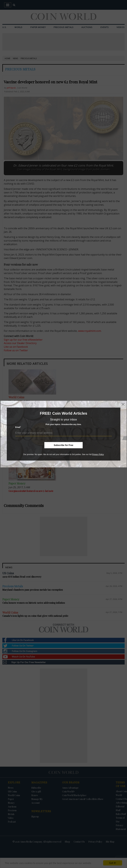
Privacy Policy (98, 454)
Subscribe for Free (64, 445)
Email (18, 427)
